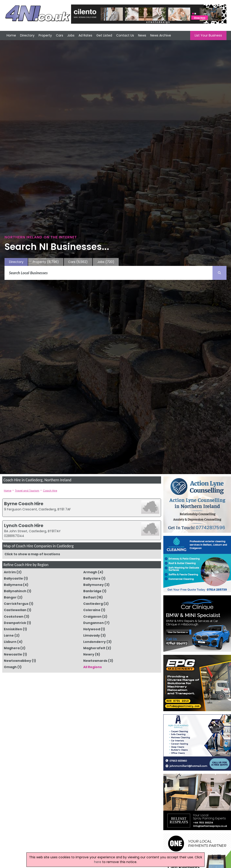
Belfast (90, 597)
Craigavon (92, 617)
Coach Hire (50, 491)
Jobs (71, 35)
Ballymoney (94, 585)
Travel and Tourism (27, 491)
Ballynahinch (15, 591)
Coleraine (92, 610)
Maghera (12, 648)
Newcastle (13, 654)
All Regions (92, 667)
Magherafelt (94, 648)
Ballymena (13, 585)
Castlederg (93, 604)
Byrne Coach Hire (24, 504)
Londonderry (95, 642)
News (142, 35)
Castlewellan (15, 610)
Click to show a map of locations (32, 554)
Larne (9, 635)
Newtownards (95, 661)
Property (45, 35)
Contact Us (125, 35)
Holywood (92, 629)
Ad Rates (85, 35)
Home (11, 35)
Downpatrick (15, 623)
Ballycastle (13, 578)
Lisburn (10, 642)
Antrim (10, 572)
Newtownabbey (17, 661)
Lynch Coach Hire (24, 525)
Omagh (10, 667)
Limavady (92, 635)
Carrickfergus (16, 604)
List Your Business (208, 35)
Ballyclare (92, 578)
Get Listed (104, 35)
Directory (27, 35)
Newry (89, 654)
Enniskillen (13, 629)
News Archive (161, 35)
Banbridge (92, 591)
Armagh (90, 572)
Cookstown (14, 617)
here (98, 862)
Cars (60, 35)
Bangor (10, 597)
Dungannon (94, 623)
